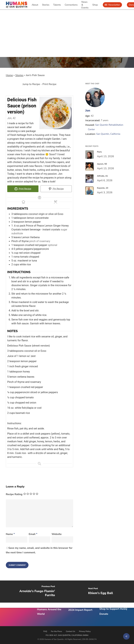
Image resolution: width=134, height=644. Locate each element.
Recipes (12, 30)
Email (33, 534)
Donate (104, 614)
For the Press (56, 631)
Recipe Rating (14, 494)
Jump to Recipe (31, 84)
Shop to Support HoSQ (113, 609)
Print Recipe (49, 84)
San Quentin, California (108, 134)
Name (10, 534)
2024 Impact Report (80, 610)
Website (57, 534)
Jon (88, 110)
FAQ (45, 631)
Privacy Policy (85, 631)
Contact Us (70, 631)
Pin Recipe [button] (56, 189)
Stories (19, 75)
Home (9, 75)
